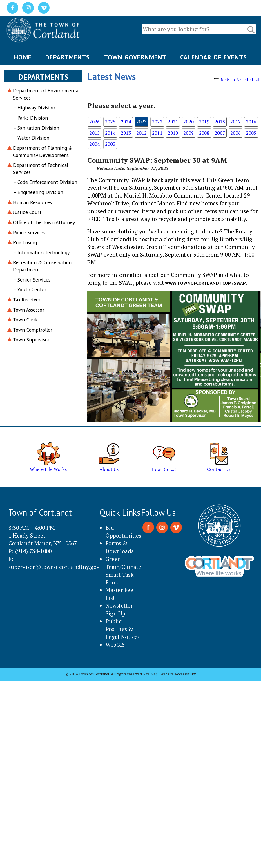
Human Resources (32, 202)
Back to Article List (237, 80)
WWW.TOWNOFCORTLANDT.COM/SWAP (205, 283)
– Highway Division (34, 108)
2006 (235, 133)
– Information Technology (41, 252)
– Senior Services (32, 280)
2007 (220, 133)
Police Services (29, 232)
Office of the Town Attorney (44, 222)
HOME (23, 57)
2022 (157, 122)
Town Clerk (25, 320)
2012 (142, 133)
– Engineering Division (38, 192)
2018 (220, 122)
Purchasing (25, 242)
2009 (188, 133)
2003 (110, 144)
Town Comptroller (33, 330)
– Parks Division (30, 118)
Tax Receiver (27, 300)
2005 (251, 133)
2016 (251, 122)
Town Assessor (29, 310)
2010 (173, 133)
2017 (235, 122)
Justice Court (27, 212)
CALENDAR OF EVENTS (214, 57)
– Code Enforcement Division (45, 182)
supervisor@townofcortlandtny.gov (54, 567)
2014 (110, 133)
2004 (95, 144)
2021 (173, 122)
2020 (188, 122)
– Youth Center (30, 289)
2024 (126, 122)
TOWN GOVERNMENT (135, 57)
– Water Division (31, 138)
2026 (95, 122)
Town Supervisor (31, 340)
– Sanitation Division (36, 128)
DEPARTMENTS (68, 57)
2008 (204, 133)
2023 (142, 122)
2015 (95, 133)
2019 (204, 122)
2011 (157, 133)
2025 (110, 122)
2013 (126, 133)
